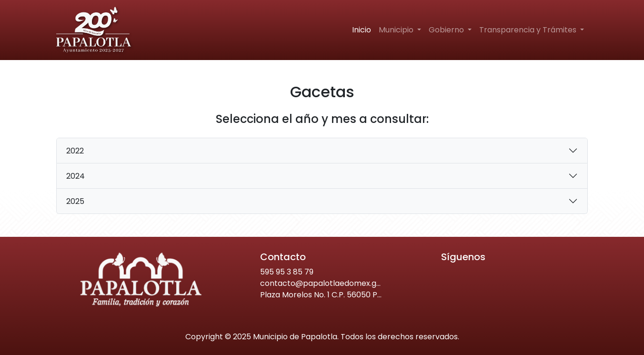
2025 (75, 201)
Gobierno (447, 30)
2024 (75, 176)
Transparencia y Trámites (529, 30)
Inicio (362, 30)
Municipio (397, 30)
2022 (75, 151)
